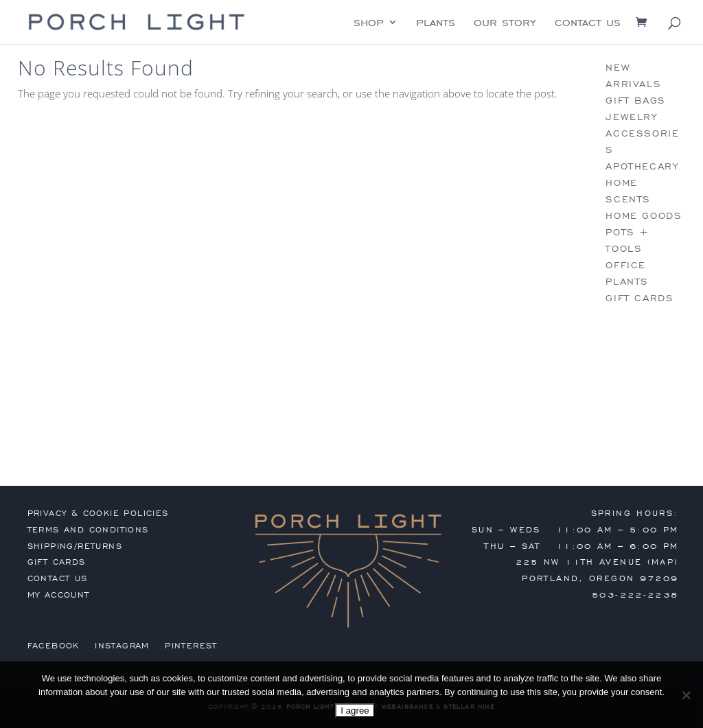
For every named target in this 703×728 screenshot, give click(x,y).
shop (369, 23)
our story (505, 23)
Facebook (54, 646)
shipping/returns (75, 546)
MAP (663, 562)
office (626, 265)
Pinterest (191, 646)
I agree (355, 711)
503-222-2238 (635, 595)
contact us (588, 23)
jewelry (631, 117)
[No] (686, 695)
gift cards (639, 298)
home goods (644, 216)
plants (436, 23)
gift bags (635, 101)
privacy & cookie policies (98, 513)
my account (59, 595)
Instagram (122, 646)
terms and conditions (88, 530)
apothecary (642, 166)
